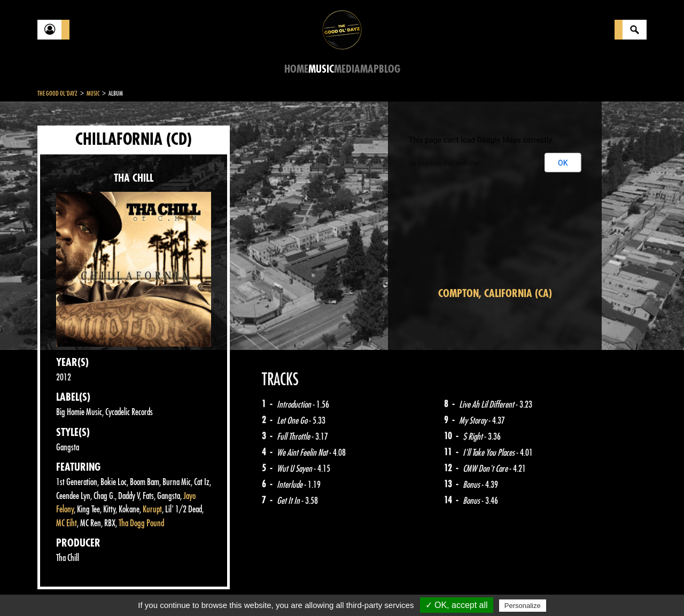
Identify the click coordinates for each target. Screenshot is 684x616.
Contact (64, 588)
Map (370, 69)
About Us (171, 589)
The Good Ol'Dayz (57, 93)
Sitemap (214, 589)
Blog (390, 69)
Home (296, 69)
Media (347, 69)
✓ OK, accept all (457, 605)
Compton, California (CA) (495, 294)
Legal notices (121, 589)
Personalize (523, 606)
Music (321, 69)
